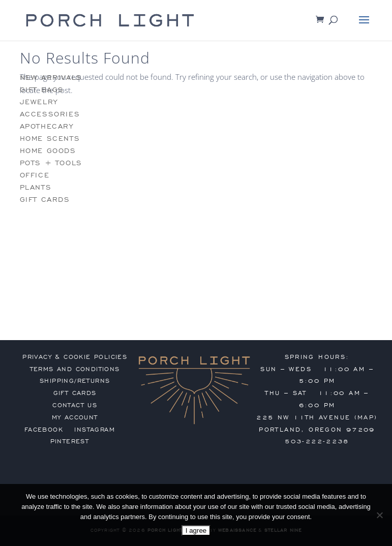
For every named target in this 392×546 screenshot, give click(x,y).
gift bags (42, 90)
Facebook (44, 430)
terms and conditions (75, 369)
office (35, 175)
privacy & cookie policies (75, 357)
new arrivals (51, 78)
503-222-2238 (317, 441)
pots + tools (51, 163)
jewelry (39, 102)
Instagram (95, 430)
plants (36, 187)
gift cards (45, 200)
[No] (379, 515)
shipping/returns (75, 381)
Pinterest (70, 441)
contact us (75, 405)
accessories (50, 114)
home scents (50, 139)
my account (75, 417)
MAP (366, 417)
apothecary (47, 126)
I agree (196, 530)
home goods (48, 151)
